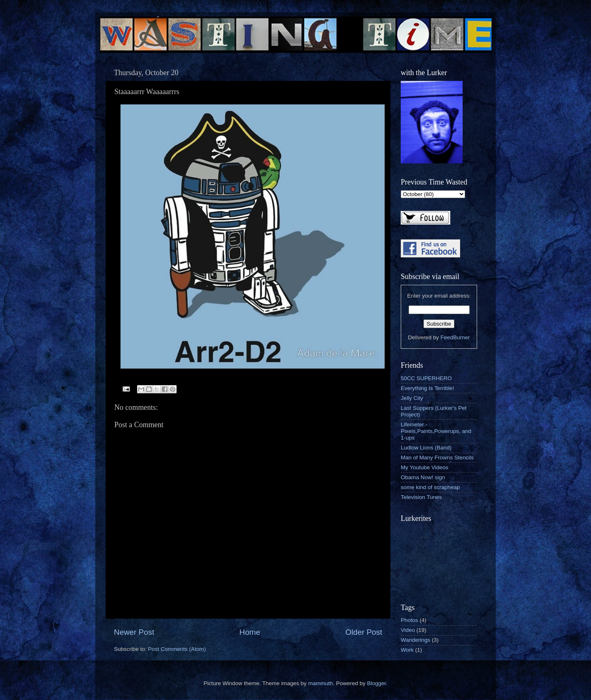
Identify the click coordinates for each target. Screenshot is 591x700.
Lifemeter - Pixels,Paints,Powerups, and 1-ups (436, 431)
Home (250, 632)
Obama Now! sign (423, 477)
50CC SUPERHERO (426, 378)
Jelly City (412, 398)
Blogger (376, 683)
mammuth (321, 683)
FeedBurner (455, 337)
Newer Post (134, 632)
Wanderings (416, 640)
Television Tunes (421, 497)
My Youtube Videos (424, 467)
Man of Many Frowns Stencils (437, 458)
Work (407, 650)
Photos (409, 620)
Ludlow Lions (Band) (426, 448)
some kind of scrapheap (430, 487)
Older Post (364, 632)
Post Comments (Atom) (177, 649)
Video (408, 630)
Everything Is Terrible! (428, 388)
